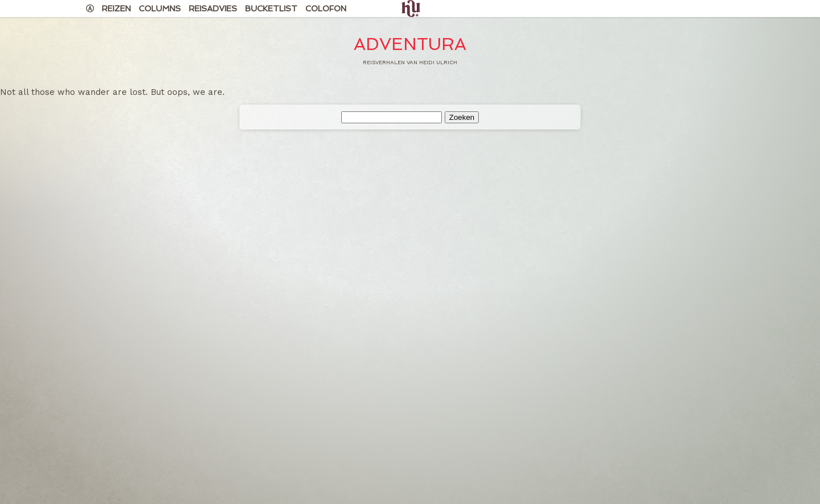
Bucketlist (271, 9)
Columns (160, 9)
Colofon (326, 9)
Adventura (410, 44)
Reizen (116, 9)
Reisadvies (213, 9)
